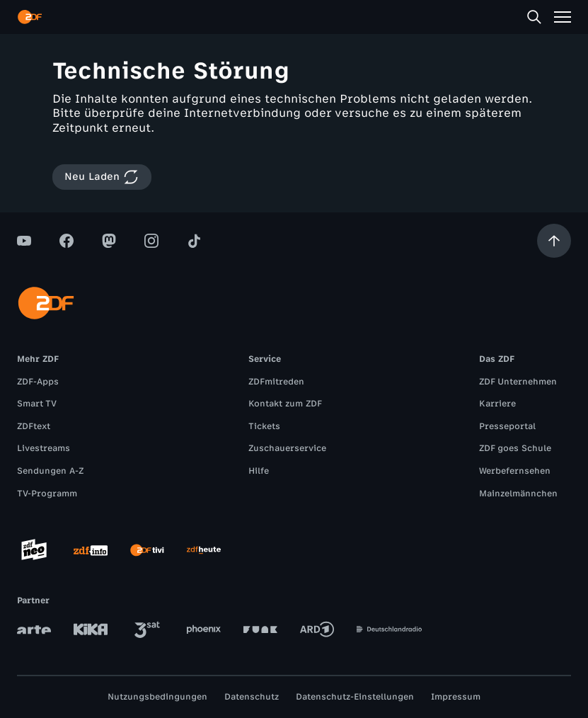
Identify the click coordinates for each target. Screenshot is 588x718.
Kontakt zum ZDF (285, 404)
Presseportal (507, 426)
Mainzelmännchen (518, 494)
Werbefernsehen (515, 471)
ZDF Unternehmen (518, 382)
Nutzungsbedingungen (157, 697)
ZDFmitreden (276, 382)
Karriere (497, 404)
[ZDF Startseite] (30, 17)
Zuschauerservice (287, 448)
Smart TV (37, 404)
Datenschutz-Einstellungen (355, 697)
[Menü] (563, 17)
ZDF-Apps (38, 382)
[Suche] (534, 17)
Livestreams (44, 448)
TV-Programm (47, 494)
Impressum (456, 697)
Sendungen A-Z (50, 471)
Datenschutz (252, 697)
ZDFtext (34, 426)
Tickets (264, 426)
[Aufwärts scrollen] (554, 241)
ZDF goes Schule (515, 448)
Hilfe (259, 471)
